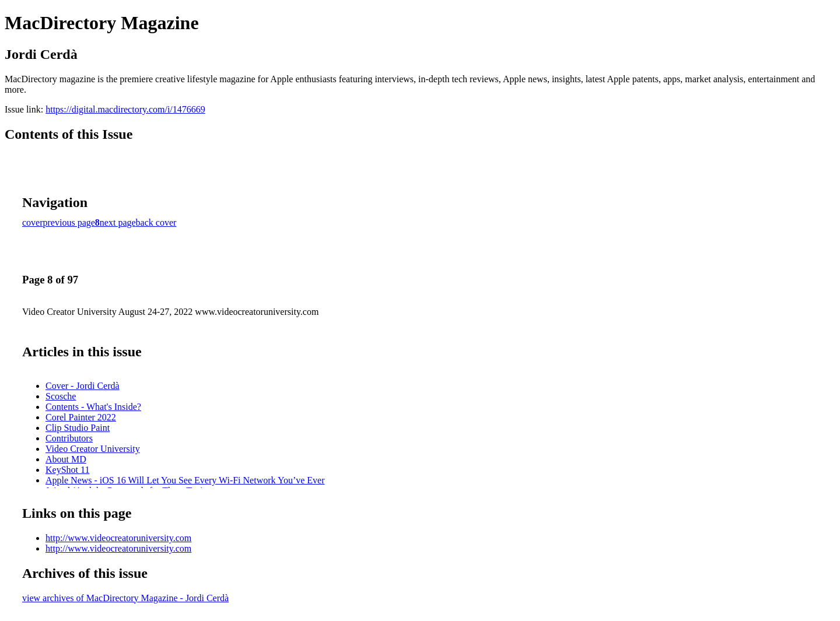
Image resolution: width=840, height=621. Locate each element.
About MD (66, 459)
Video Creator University (93, 449)
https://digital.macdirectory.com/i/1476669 (125, 109)
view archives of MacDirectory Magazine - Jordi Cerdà (125, 598)
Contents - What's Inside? (93, 407)
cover (33, 222)
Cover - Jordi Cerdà (83, 386)
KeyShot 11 (67, 470)
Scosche (61, 396)
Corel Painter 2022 (81, 417)
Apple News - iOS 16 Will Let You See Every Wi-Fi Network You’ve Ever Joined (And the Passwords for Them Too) (185, 485)
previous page (69, 222)
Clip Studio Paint (78, 428)
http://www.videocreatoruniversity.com (118, 538)
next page (118, 222)
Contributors (69, 438)
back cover (156, 222)
